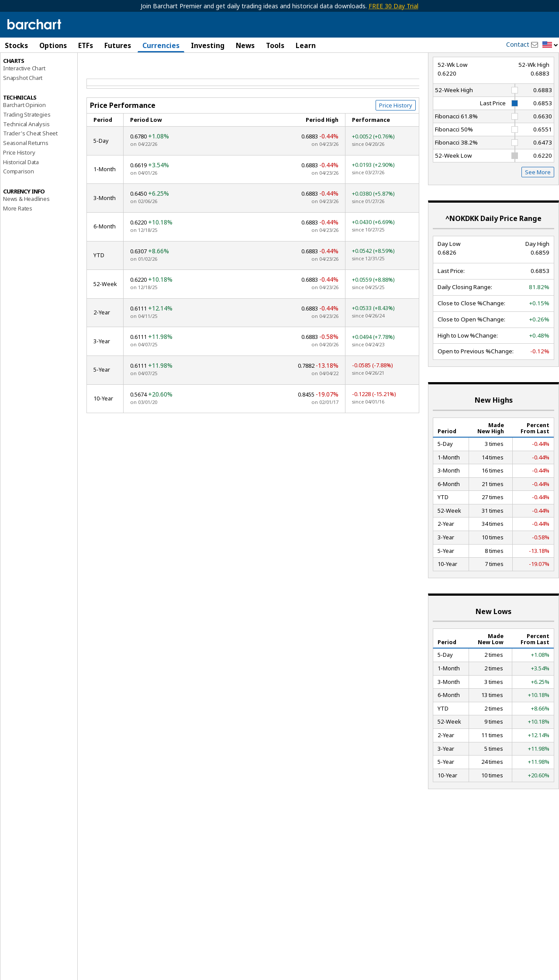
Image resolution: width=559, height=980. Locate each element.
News (245, 45)
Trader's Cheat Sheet (30, 171)
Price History (19, 190)
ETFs (86, 45)
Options (53, 45)
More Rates (18, 245)
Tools (275, 45)
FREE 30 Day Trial (393, 6)
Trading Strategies (27, 152)
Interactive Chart (24, 105)
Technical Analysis (26, 161)
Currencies (161, 45)
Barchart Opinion (24, 142)
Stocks (16, 45)
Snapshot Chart (23, 115)
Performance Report (32, 78)
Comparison (19, 209)
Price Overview (22, 69)
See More (538, 210)
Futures (118, 45)
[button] (550, 45)
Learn (306, 45)
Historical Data (21, 199)
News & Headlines (26, 236)
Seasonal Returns (26, 180)
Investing (208, 45)
